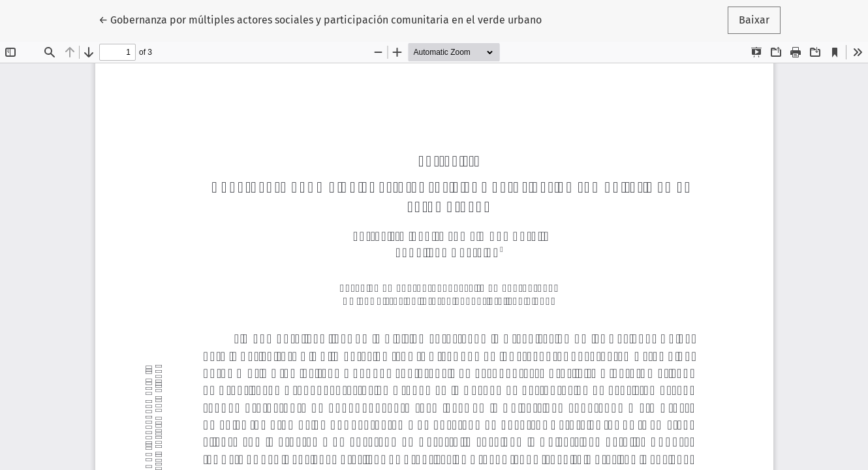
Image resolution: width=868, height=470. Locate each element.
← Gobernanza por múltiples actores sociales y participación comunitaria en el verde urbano (320, 19)
